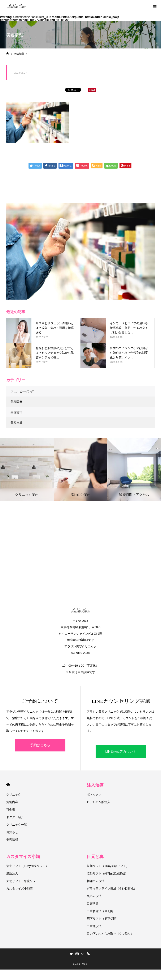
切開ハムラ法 (96, 881)
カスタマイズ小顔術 (19, 888)
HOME (8, 785)
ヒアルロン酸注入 (99, 802)
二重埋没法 (94, 926)
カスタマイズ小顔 (23, 857)
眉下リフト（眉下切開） (103, 919)
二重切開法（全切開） (101, 911)
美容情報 (16, 412)
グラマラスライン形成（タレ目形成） (112, 888)
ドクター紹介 (15, 817)
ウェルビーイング (22, 391)
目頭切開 (93, 904)
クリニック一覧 (17, 825)
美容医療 (16, 402)
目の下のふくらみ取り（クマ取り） (110, 934)
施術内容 (12, 802)
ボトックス (94, 794)
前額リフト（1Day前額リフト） (108, 866)
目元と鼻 (95, 857)
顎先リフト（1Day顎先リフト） (27, 866)
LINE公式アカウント (121, 752)
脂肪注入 (12, 873)
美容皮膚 (16, 423)
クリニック (14, 794)
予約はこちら (40, 745)
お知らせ (12, 832)
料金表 (11, 810)
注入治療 (95, 785)
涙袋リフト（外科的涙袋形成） (107, 873)
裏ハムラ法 (94, 896)
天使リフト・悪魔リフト (22, 881)
